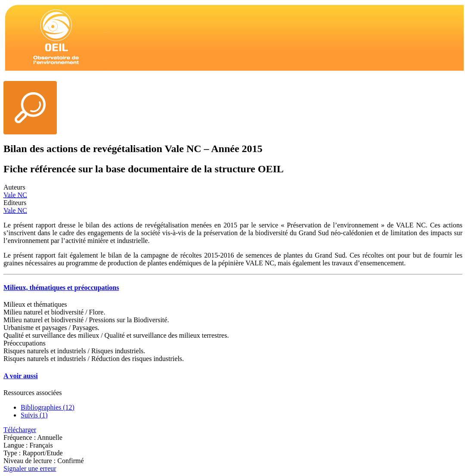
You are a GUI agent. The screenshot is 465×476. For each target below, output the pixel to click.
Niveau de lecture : (30, 461)
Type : (13, 453)
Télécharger (20, 430)
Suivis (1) (34, 415)
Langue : (16, 445)
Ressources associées (33, 393)
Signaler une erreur (30, 468)
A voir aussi (21, 376)
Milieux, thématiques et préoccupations (61, 288)
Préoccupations (25, 343)
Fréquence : (20, 437)
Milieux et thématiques (35, 304)
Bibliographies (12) (48, 407)
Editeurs (15, 203)
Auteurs (14, 187)
